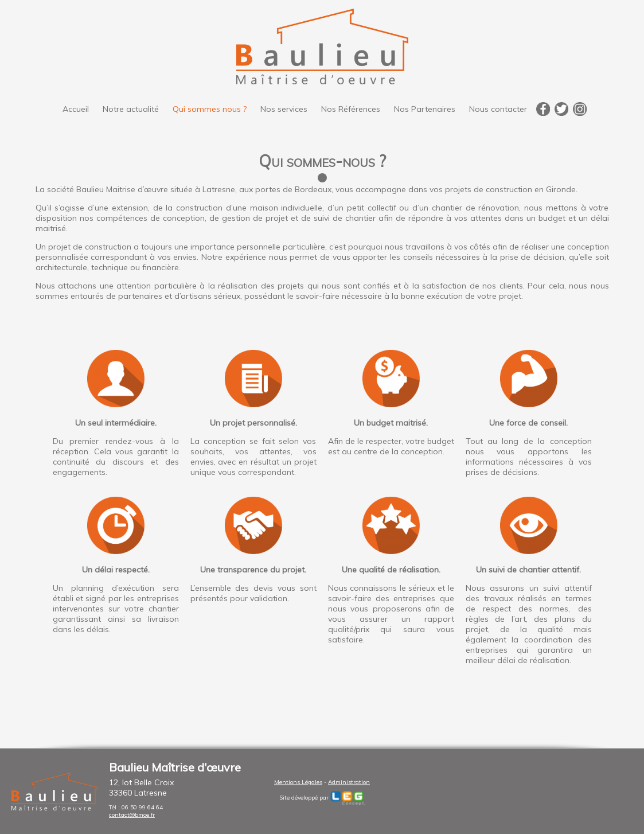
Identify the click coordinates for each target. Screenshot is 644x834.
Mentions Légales (298, 782)
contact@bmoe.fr (132, 815)
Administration (349, 782)
